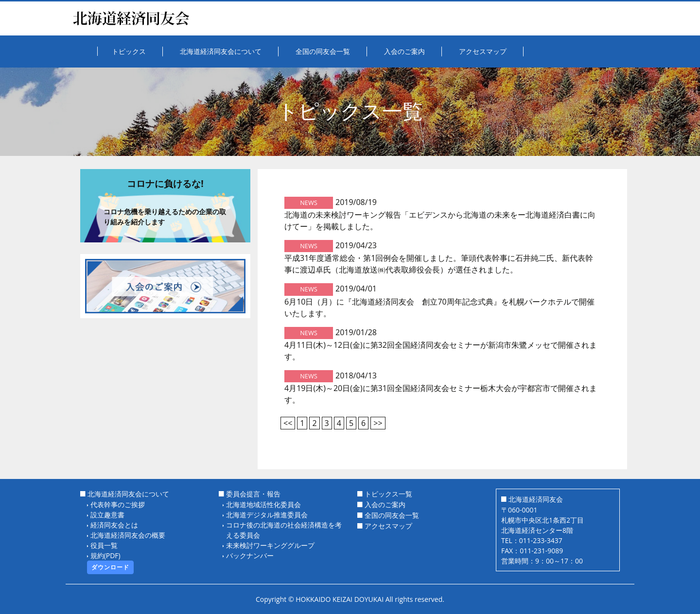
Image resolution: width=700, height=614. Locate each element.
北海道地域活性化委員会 (263, 504)
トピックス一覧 (388, 494)
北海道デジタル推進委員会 (267, 515)
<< (288, 423)
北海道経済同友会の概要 (128, 535)
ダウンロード (110, 567)
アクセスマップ (388, 526)
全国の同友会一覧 (392, 515)
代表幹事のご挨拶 (118, 504)
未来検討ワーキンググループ (270, 545)
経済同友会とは (114, 525)
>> (378, 423)
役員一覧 (104, 545)
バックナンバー (250, 555)
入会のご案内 (385, 504)
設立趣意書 (107, 515)
